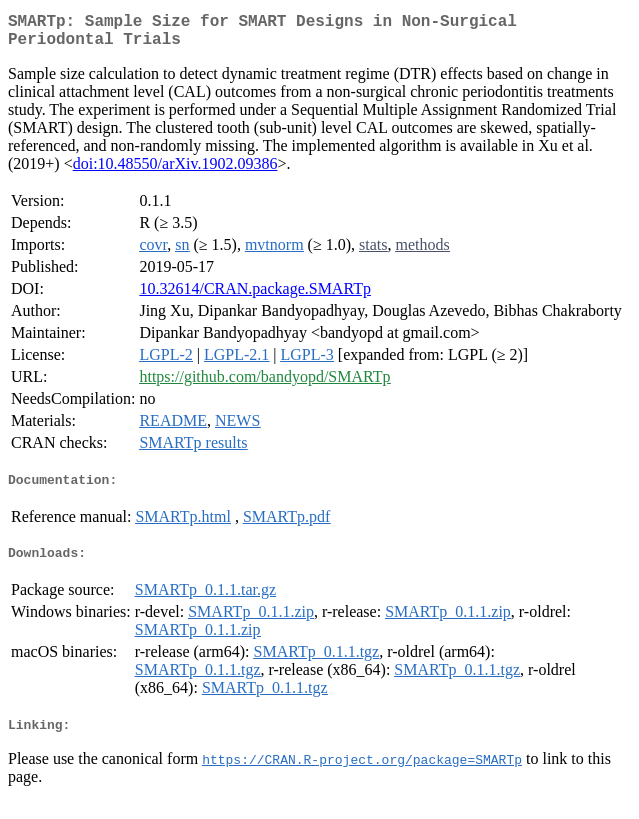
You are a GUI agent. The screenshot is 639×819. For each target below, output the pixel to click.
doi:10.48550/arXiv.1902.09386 (175, 171)
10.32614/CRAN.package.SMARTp (254, 296)
